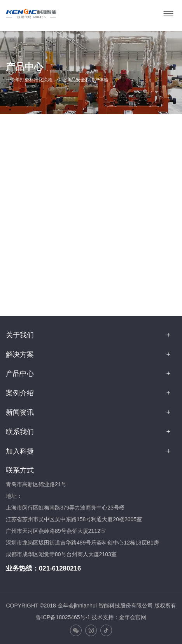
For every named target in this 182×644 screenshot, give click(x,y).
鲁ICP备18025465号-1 (63, 617)
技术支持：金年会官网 (119, 617)
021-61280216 (60, 568)
